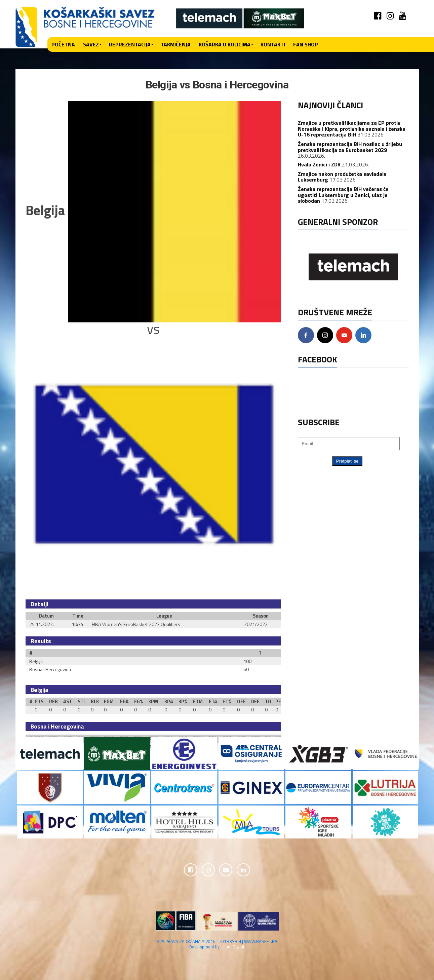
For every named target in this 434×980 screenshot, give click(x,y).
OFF (241, 702)
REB (53, 702)
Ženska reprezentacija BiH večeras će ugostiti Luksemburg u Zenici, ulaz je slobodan (343, 195)
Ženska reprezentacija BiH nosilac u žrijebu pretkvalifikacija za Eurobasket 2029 (350, 147)
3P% (183, 702)
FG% (139, 702)
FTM (198, 702)
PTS (39, 702)
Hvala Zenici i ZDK (319, 164)
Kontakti (273, 44)
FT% (227, 702)
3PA (169, 702)
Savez (91, 44)
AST (68, 702)
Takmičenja (176, 44)
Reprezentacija (130, 44)
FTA (213, 702)
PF (278, 702)
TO (268, 702)
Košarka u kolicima (225, 44)
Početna (63, 44)
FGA (124, 702)
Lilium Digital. (233, 947)
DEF (255, 702)
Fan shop (306, 44)
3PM (153, 702)
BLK (95, 702)
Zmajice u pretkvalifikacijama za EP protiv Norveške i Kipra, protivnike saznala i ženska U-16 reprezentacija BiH (352, 129)
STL (82, 702)
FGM (109, 702)
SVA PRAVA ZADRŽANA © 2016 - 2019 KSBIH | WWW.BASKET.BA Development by (217, 944)
